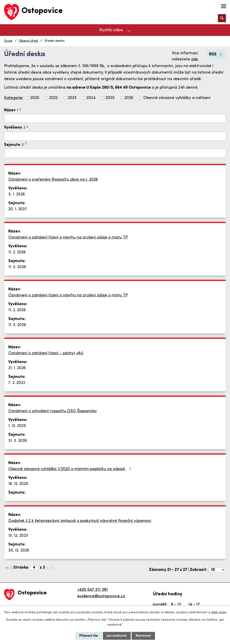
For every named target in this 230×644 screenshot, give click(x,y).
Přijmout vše (89, 636)
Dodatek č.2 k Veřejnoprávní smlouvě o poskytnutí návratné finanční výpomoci (80, 521)
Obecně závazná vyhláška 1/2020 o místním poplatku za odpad (71, 469)
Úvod (8, 41)
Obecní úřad (28, 41)
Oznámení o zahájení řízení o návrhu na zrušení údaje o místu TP (68, 238)
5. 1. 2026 (17, 194)
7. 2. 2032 (17, 383)
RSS (216, 54)
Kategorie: (14, 98)
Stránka (21, 568)
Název (11, 110)
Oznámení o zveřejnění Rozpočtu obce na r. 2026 (53, 180)
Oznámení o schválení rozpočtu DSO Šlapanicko (52, 411)
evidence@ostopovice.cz (101, 596)
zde (195, 59)
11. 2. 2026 (17, 252)
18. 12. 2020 (18, 484)
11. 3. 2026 (17, 267)
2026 (129, 98)
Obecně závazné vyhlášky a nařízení (177, 98)
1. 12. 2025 (17, 426)
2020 (35, 98)
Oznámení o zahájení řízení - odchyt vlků (46, 353)
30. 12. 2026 (19, 551)
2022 (53, 98)
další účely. (219, 612)
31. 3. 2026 (18, 441)
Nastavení (143, 636)
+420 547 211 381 (93, 590)
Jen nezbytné (117, 636)
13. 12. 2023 (18, 536)
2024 (91, 98)
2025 (110, 98)
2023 (72, 98)
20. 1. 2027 (18, 209)
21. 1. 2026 (17, 368)
